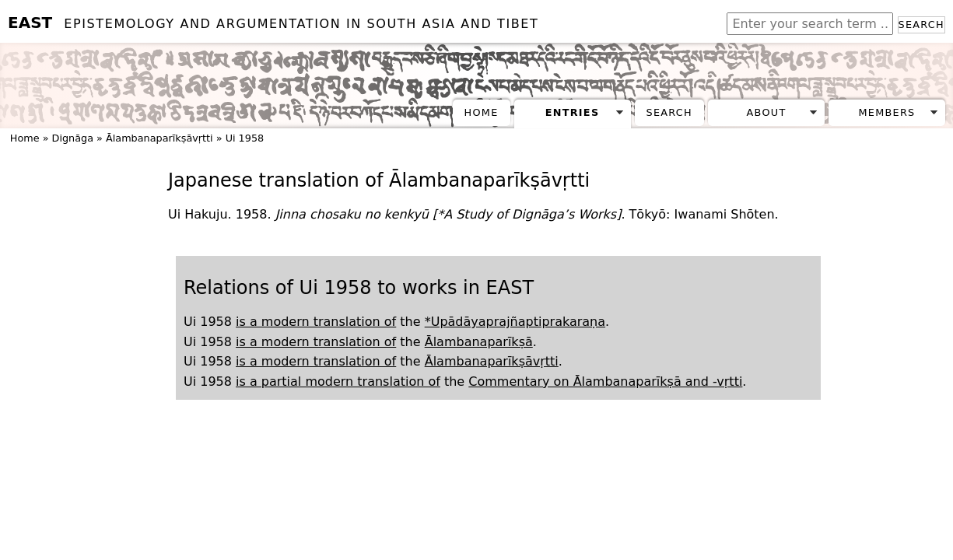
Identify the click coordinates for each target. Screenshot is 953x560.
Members (886, 112)
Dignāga (73, 138)
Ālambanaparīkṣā (479, 342)
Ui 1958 (245, 138)
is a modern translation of (316, 322)
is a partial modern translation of (338, 381)
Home (482, 112)
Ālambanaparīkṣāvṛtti (159, 138)
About (767, 112)
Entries (573, 112)
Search (921, 24)
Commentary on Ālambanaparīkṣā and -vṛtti (605, 381)
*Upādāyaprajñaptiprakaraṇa (515, 322)
